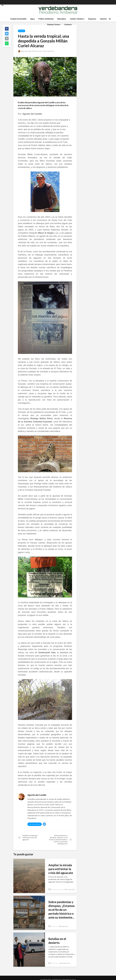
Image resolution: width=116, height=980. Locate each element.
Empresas (92, 19)
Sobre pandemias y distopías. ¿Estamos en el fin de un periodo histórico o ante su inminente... (62, 910)
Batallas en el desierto (57, 941)
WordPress (73, 976)
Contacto (68, 25)
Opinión (103, 19)
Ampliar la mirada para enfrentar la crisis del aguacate (61, 869)
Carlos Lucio (53, 926)
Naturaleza (62, 19)
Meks (60, 976)
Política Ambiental (46, 19)
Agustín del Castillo (25, 51)
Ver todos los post (35, 824)
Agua (32, 19)
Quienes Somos (54, 25)
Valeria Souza (54, 963)
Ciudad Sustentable (18, 19)
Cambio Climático (77, 19)
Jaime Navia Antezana (56, 890)
